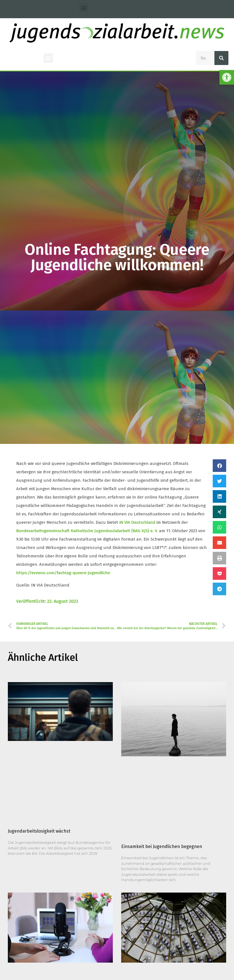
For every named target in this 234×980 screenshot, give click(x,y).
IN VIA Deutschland (137, 522)
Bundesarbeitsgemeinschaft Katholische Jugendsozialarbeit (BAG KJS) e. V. (87, 531)
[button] (84, 8)
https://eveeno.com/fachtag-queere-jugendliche (63, 573)
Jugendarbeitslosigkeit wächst (39, 831)
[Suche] (221, 58)
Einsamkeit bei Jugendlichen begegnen (162, 846)
